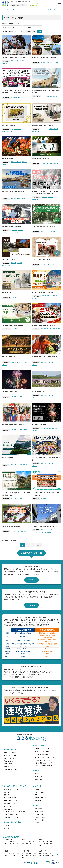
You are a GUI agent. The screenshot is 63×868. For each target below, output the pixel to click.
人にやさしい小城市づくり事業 (11, 526)
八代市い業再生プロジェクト (41, 159)
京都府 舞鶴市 (6, 397)
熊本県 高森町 (6, 98)
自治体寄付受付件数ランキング (43, 760)
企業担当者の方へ (9, 764)
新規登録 (6, 828)
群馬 (30, 842)
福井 (51, 842)
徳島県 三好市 (6, 465)
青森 (11, 842)
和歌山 (14, 855)
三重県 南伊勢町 (6, 129)
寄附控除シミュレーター (10, 767)
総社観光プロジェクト (39, 392)
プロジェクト (38, 786)
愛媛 (34, 855)
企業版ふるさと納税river (12, 822)
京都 (13, 853)
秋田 (10, 844)
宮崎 (44, 855)
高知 (23, 857)
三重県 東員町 (6, 362)
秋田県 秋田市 (6, 162)
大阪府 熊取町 (36, 329)
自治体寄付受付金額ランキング (43, 763)
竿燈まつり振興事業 (8, 159)
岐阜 (47, 844)
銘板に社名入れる (9, 809)
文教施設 (19, 199)
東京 (27, 844)
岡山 (30, 853)
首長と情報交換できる (10, 798)
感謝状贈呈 (7, 792)
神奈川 (31, 844)
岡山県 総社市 (36, 395)
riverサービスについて (10, 758)
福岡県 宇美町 (36, 265)
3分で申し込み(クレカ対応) (42, 752)
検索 (40, 32)
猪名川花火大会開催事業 (39, 425)
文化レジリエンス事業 (8, 260)
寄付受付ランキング (52, 9)
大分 (40, 855)
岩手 (14, 842)
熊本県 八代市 (36, 164)
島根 (27, 853)
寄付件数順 (10, 24)
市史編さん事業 (6, 293)
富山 (44, 842)
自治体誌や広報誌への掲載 (11, 815)
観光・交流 (25, 61)
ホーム (4, 746)
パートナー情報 (39, 811)
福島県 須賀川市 (6, 230)
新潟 (40, 842)
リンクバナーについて (41, 817)
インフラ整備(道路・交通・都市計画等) (41, 532)
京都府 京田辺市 (6, 298)
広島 (34, 853)
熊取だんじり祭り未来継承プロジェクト (44, 325)
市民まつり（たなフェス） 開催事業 (43, 293)
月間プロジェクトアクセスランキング (45, 757)
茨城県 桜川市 (6, 199)
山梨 (40, 844)
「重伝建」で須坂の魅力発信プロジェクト (44, 526)
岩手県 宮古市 (36, 498)
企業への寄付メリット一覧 (11, 789)
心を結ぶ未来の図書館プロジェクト (43, 260)
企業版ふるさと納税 (10, 749)
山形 (13, 844)
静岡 (51, 844)
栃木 (27, 842)
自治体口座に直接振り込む (42, 754)
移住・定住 (44, 62)
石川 (47, 842)
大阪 (17, 853)
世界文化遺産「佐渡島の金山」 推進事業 (44, 58)
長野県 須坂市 (36, 530)
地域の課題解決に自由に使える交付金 (13, 425)
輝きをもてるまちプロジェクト (11, 126)
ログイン (6, 825)
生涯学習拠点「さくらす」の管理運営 (13, 192)
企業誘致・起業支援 (53, 129)
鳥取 (23, 853)
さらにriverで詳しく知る (11, 769)
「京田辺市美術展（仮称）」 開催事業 (13, 325)
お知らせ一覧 (38, 779)
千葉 (23, 844)
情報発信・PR (35, 200)
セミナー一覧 (38, 777)
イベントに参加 (8, 806)
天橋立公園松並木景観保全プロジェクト (44, 227)
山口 (23, 855)
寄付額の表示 (33, 5)
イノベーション (18, 129)
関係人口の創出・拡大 (16, 61)
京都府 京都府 (36, 232)
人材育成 (15, 98)
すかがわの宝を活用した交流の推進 (12, 227)
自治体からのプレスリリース (12, 817)
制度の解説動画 (39, 814)
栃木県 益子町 (36, 129)
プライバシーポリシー (41, 820)
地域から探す (31, 9)
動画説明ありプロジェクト (42, 749)
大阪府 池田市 (36, 428)
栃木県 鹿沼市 (6, 61)
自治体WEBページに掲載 (11, 801)
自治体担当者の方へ (9, 761)
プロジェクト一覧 (10, 9)
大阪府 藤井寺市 (37, 96)
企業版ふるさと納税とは (10, 753)
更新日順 (17, 24)
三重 (6, 853)
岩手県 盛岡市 (6, 498)
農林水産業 (56, 164)
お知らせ (36, 771)
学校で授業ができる (9, 803)
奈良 (10, 855)
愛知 (40, 846)
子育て (23, 199)
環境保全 (55, 232)
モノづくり (50, 164)
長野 (44, 844)
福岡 (40, 853)
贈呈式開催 (7, 795)
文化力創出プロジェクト (9, 357)
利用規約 (37, 823)
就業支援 (34, 132)
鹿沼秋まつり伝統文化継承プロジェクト (14, 58)
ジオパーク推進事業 (8, 458)
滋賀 (10, 853)
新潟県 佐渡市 (36, 63)
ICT (11, 98)
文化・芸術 (5, 63)
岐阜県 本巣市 (36, 362)
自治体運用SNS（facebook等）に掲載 (14, 812)
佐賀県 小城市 (6, 531)
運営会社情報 (38, 809)
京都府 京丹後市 (37, 197)
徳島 (27, 855)
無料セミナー (38, 774)
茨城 (23, 842)
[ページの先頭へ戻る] (58, 854)
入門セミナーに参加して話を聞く (44, 766)
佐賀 (44, 853)
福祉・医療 (23, 531)
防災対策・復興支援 (7, 265)
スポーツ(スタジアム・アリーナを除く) (11, 233)
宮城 (6, 844)
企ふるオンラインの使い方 (11, 755)
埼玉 (34, 842)
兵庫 (6, 855)
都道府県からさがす (11, 837)
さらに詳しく (31, 580)
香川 (30, 855)
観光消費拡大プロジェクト (10, 392)
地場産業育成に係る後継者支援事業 (43, 126)
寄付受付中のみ (30, 32)
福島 (17, 844)
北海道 (7, 842)
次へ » (39, 545)
